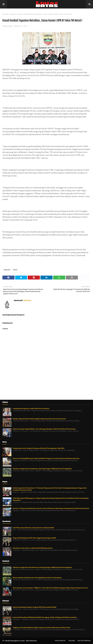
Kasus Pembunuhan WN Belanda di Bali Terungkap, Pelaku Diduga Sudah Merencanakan (45, 617)
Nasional (13, 14)
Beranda (5, 14)
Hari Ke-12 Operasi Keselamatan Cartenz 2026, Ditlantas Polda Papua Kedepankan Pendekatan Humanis (51, 508)
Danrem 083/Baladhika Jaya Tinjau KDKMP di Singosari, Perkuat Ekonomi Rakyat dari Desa (46, 459)
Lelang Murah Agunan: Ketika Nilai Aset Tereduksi (31, 409)
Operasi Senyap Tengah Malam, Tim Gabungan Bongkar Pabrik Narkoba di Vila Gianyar (44, 429)
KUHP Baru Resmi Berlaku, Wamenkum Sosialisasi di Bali (33, 528)
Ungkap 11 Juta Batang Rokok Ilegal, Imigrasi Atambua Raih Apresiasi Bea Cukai (41, 628)
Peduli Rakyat (60, 641)
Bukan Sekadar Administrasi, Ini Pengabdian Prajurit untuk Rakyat (37, 578)
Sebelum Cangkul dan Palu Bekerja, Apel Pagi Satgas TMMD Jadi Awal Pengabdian (42, 469)
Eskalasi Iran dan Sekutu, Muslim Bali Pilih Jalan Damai (33, 548)
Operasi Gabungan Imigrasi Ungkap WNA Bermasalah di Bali (35, 607)
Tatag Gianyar (8, 26)
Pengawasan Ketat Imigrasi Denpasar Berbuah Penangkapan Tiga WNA (39, 448)
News (15, 270)
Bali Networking (84, 641)
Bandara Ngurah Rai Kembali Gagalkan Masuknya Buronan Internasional (39, 419)
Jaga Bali (72, 641)
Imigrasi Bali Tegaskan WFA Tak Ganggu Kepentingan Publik (34, 538)
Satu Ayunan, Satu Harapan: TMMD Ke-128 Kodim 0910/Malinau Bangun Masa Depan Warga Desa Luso (50, 588)
